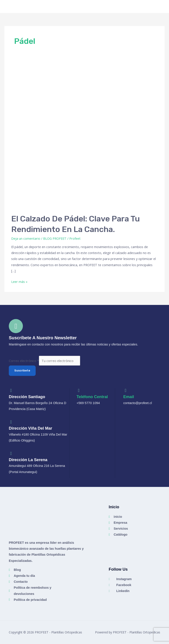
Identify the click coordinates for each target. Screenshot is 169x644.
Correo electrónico (24, 361)
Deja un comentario (26, 238)
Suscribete (22, 370)
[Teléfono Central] (79, 390)
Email (129, 397)
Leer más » (19, 281)
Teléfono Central (92, 397)
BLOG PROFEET (55, 238)
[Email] (125, 390)
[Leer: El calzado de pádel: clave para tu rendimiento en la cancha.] (84, 135)
